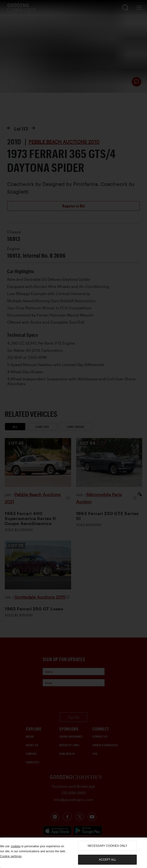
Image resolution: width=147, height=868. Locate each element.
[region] (73, 853)
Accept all (108, 860)
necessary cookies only (107, 846)
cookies (16, 846)
